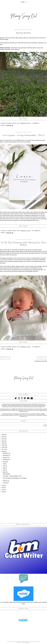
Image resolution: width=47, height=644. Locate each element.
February (5, 481)
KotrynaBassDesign (23, 643)
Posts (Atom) (44, 361)
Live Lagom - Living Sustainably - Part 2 (23, 135)
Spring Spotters (23, 33)
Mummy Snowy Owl (23, 642)
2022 (3, 439)
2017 (3, 449)
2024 (3, 437)
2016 (3, 452)
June (4, 466)
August (5, 462)
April (4, 470)
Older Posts (42, 358)
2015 (3, 486)
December (6, 453)
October (5, 458)
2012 (3, 492)
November (6, 455)
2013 (3, 490)
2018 (3, 447)
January (5, 483)
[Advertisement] (23, 508)
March (5, 472)
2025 (3, 435)
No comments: (36, 231)
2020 (3, 443)
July (4, 464)
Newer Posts (5, 358)
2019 (3, 445)
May (4, 468)
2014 (3, 488)
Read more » (24, 119)
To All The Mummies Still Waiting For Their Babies (24, 244)
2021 (3, 441)
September (6, 460)
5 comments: (36, 123)
